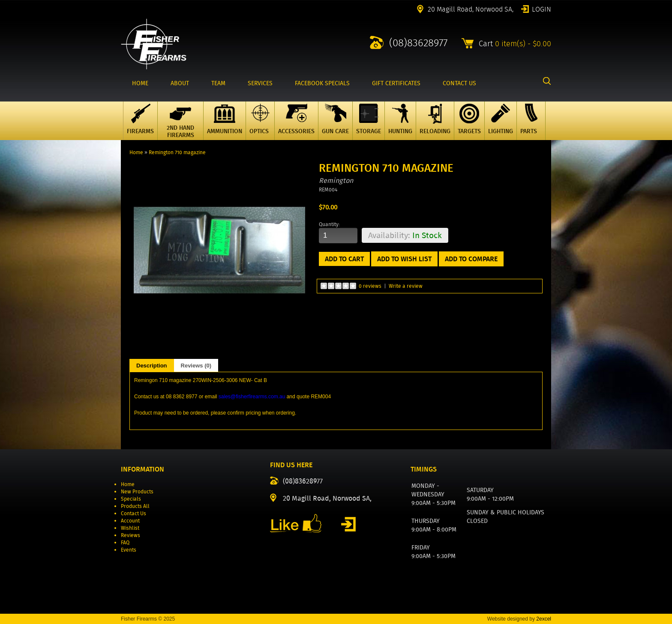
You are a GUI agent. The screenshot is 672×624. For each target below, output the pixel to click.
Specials (131, 499)
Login (541, 9)
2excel (544, 619)
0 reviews (370, 286)
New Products (137, 491)
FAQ (125, 542)
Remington (336, 181)
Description (152, 366)
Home (136, 152)
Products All (135, 506)
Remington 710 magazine (177, 152)
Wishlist (130, 528)
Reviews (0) (196, 366)
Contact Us (133, 513)
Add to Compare (471, 259)
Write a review (406, 286)
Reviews (130, 535)
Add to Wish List (404, 259)
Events (129, 550)
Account (130, 521)
